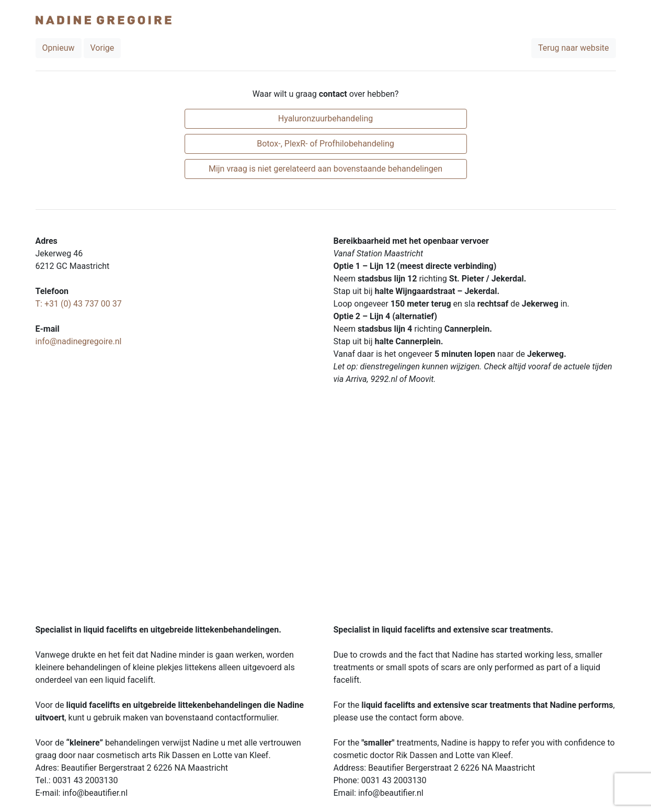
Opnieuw (59, 48)
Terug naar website (573, 48)
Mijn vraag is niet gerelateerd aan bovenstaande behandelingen (325, 169)
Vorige (102, 48)
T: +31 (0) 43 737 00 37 (79, 304)
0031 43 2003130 (85, 780)
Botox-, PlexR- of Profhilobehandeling (325, 144)
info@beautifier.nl (95, 793)
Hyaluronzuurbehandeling (325, 119)
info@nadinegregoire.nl (79, 341)
